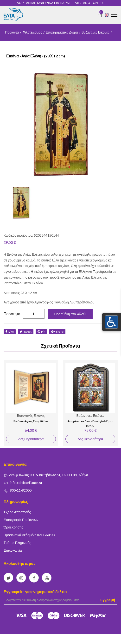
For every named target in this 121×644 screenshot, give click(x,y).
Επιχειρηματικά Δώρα (62, 32)
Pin (41, 332)
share (57, 332)
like (10, 332)
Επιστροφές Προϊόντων (21, 520)
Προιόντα (12, 32)
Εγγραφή (108, 600)
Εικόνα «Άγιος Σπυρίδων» (31, 421)
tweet (26, 332)
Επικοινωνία (13, 550)
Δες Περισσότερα (31, 439)
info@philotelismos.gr (26, 483)
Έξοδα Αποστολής (17, 512)
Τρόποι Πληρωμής (17, 543)
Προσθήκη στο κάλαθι (70, 314)
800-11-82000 (21, 490)
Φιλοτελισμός (32, 32)
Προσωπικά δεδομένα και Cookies (29, 535)
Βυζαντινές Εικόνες (96, 32)
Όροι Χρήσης (13, 527)
